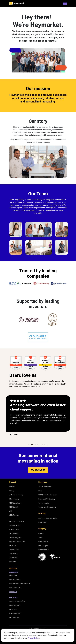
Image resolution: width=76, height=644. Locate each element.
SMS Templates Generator (47, 495)
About (40, 538)
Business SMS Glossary (47, 499)
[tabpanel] (38, 418)
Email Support (43, 546)
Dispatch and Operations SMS (20, 584)
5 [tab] (40, 445)
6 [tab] (42, 445)
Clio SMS (13, 562)
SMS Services (14, 515)
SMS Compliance (15, 503)
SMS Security (14, 507)
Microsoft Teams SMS (17, 542)
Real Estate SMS (15, 588)
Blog (40, 491)
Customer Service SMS (17, 601)
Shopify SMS (14, 534)
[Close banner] (72, 632)
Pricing (12, 491)
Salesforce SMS (15, 525)
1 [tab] (29, 445)
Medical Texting (15, 580)
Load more (13, 592)
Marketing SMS (15, 605)
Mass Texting (14, 499)
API (11, 511)
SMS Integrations (17, 521)
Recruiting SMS (15, 617)
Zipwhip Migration (16, 538)
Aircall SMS (13, 558)
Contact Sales (43, 542)
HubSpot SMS (14, 529)
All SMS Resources (45, 487)
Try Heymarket (38, 470)
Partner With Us (44, 550)
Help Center (42, 522)
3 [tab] (35, 445)
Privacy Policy (33, 638)
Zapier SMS (13, 554)
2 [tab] (32, 445)
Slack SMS (13, 546)
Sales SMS (13, 609)
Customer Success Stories (48, 518)
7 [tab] (45, 445)
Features (12, 487)
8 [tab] (47, 445)
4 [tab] (37, 445)
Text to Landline (44, 503)
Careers (41, 534)
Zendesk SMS (14, 550)
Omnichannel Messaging (47, 507)
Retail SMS (13, 576)
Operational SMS (15, 613)
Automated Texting (16, 495)
